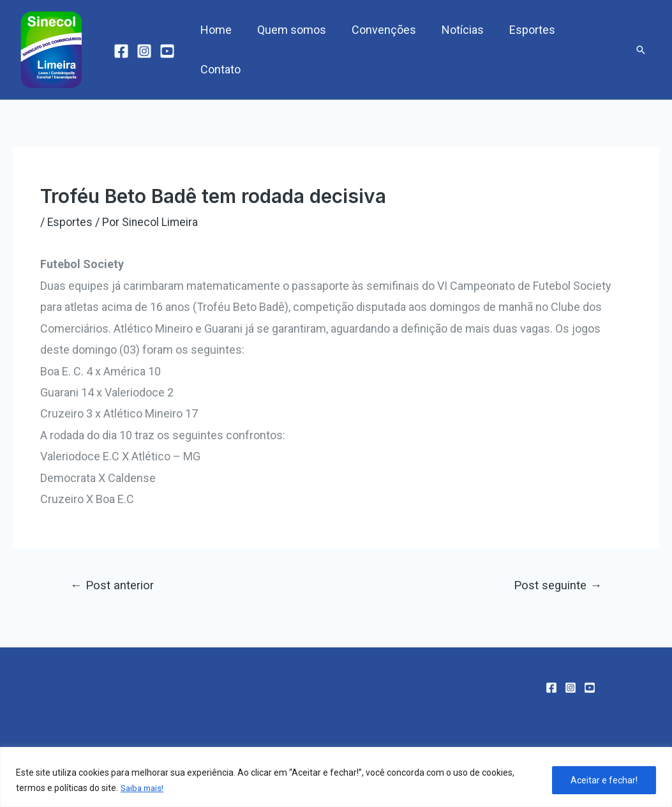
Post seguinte (557, 585)
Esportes (525, 49)
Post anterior (113, 585)
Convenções (381, 49)
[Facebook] (121, 51)
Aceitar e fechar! (604, 781)
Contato (591, 49)
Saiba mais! (144, 788)
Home (219, 49)
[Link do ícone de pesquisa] (641, 50)
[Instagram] (144, 51)
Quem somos (292, 49)
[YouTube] (167, 51)
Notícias (458, 49)
